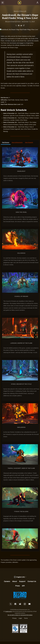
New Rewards (29, 142)
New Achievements (17, 142)
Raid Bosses (6, 142)
